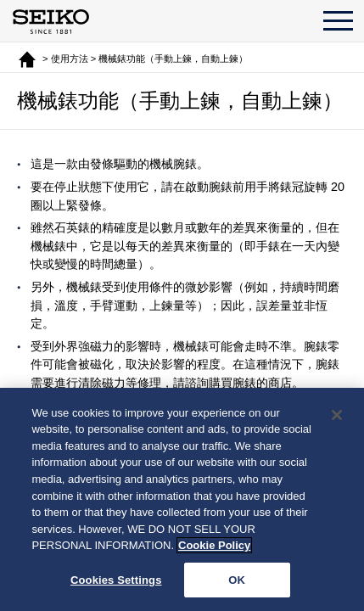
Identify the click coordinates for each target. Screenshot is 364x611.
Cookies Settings (116, 582)
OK (237, 582)
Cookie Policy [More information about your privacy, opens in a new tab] (214, 548)
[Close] (337, 418)
